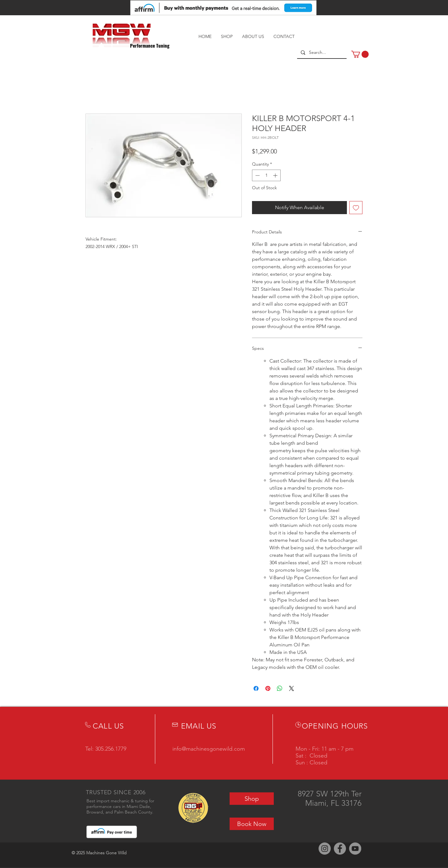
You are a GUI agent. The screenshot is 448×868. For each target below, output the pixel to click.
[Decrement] (257, 175)
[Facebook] (340, 849)
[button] (360, 54)
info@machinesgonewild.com (209, 749)
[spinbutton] (266, 175)
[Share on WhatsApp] (280, 688)
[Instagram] (325, 849)
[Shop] (252, 799)
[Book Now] (252, 824)
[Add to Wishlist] (356, 208)
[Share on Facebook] (256, 688)
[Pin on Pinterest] (268, 688)
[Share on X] (292, 688)
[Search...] (321, 53)
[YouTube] (355, 849)
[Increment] (276, 175)
